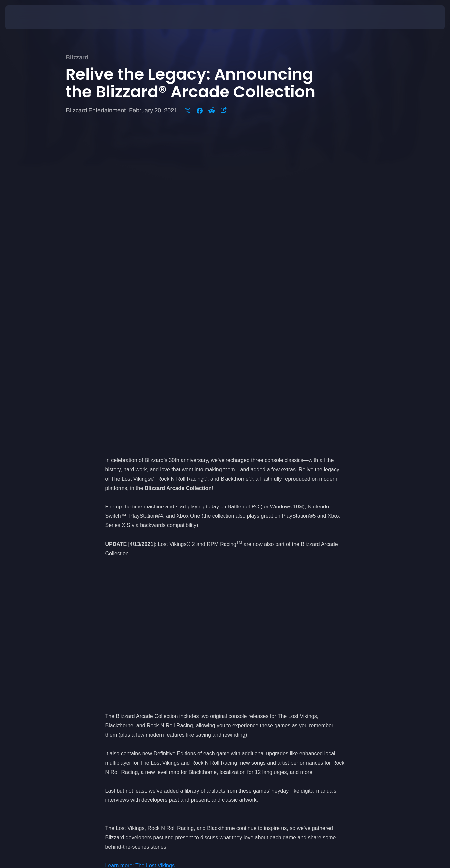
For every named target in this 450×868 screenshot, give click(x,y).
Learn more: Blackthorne (135, 571)
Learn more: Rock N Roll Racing (144, 562)
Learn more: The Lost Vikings (140, 552)
